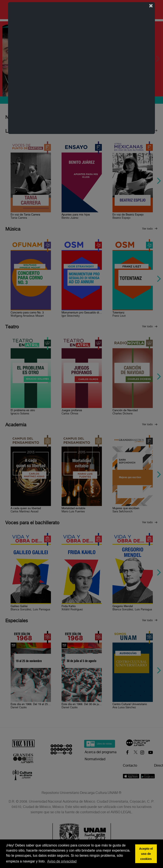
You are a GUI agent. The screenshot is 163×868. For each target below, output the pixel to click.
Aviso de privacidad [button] (62, 861)
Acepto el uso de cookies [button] (146, 854)
